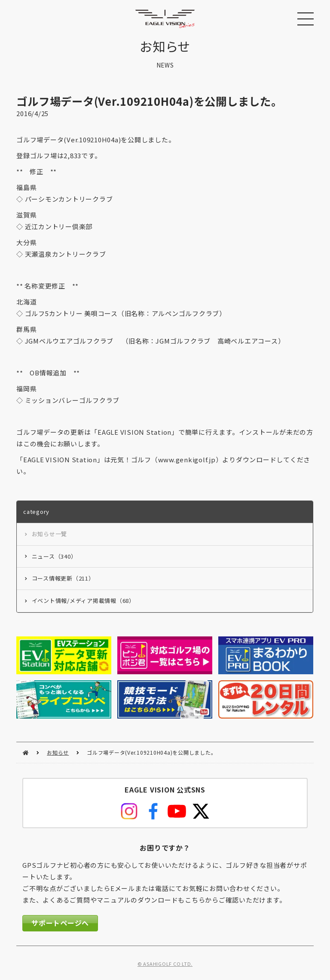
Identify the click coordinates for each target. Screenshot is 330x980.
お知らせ (58, 752)
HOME (26, 753)
